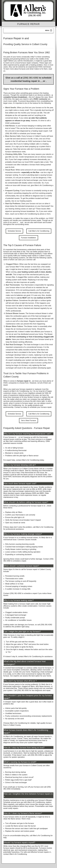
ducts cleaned (26, 339)
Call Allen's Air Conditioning (39, 231)
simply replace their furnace (42, 357)
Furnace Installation (28, 238)
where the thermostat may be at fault (36, 293)
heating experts (26, 201)
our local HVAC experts (31, 162)
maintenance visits (13, 324)
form (49, 214)
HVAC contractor (41, 99)
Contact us (18, 407)
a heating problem (36, 65)
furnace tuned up (45, 339)
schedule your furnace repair (30, 134)
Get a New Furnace (29, 420)
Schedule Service (14, 231)
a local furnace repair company (27, 63)
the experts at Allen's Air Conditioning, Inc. (26, 390)
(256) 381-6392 (31, 78)
